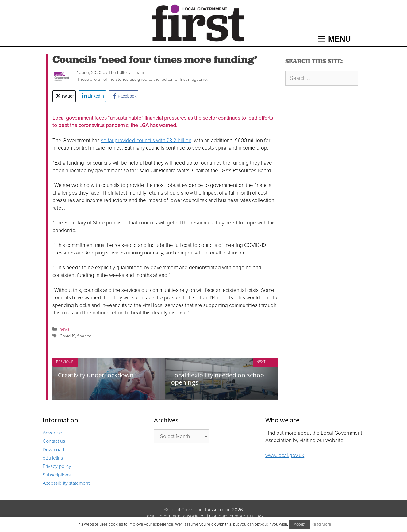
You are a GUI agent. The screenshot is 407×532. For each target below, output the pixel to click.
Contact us (54, 441)
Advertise (52, 433)
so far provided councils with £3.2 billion (146, 140)
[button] (334, 39)
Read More (321, 524)
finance (84, 336)
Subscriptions (57, 475)
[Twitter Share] (64, 96)
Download (53, 450)
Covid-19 (67, 336)
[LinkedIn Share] (92, 96)
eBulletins (53, 458)
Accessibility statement (66, 483)
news (65, 329)
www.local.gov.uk (285, 455)
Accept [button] (300, 524)
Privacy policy (57, 466)
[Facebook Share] (124, 96)
